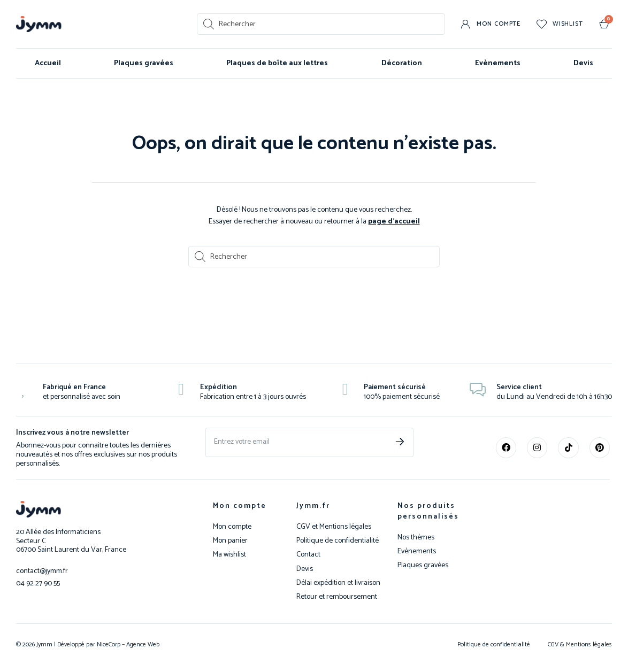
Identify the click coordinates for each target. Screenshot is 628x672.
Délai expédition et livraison (338, 583)
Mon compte (240, 506)
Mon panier (230, 541)
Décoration (402, 63)
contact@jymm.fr (43, 571)
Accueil (48, 63)
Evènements (498, 63)
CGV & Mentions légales (580, 644)
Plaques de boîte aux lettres (277, 63)
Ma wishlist (229, 555)
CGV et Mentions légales (334, 527)
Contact (308, 555)
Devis (583, 63)
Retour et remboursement (337, 597)
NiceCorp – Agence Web (127, 644)
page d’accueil (394, 222)
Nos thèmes (416, 538)
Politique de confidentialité (338, 541)
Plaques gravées (144, 63)
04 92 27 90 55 (38, 583)
